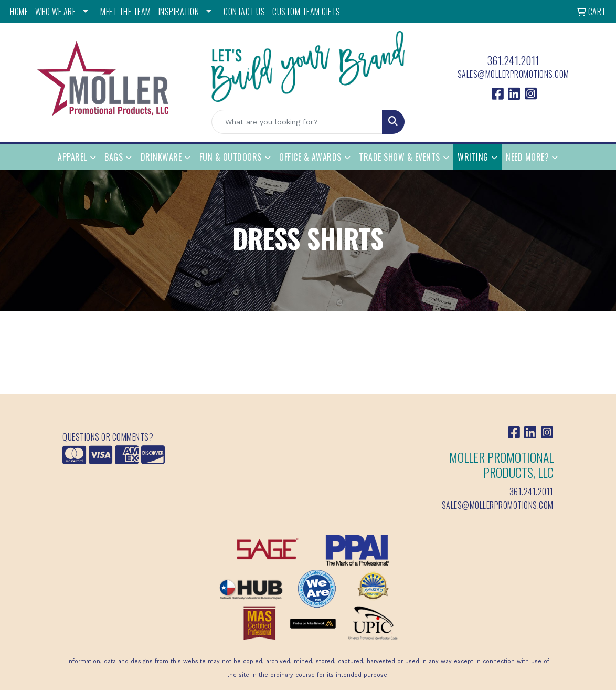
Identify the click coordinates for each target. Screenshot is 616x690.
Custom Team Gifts (306, 12)
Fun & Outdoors (231, 157)
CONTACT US (244, 12)
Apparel (72, 157)
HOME (19, 12)
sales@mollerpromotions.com (513, 74)
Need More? (527, 157)
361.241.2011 (513, 60)
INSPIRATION (179, 12)
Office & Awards (310, 157)
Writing (473, 157)
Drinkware (161, 157)
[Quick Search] (297, 122)
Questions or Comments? (108, 437)
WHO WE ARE (55, 12)
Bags (114, 157)
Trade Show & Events (400, 157)
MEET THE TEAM (126, 12)
